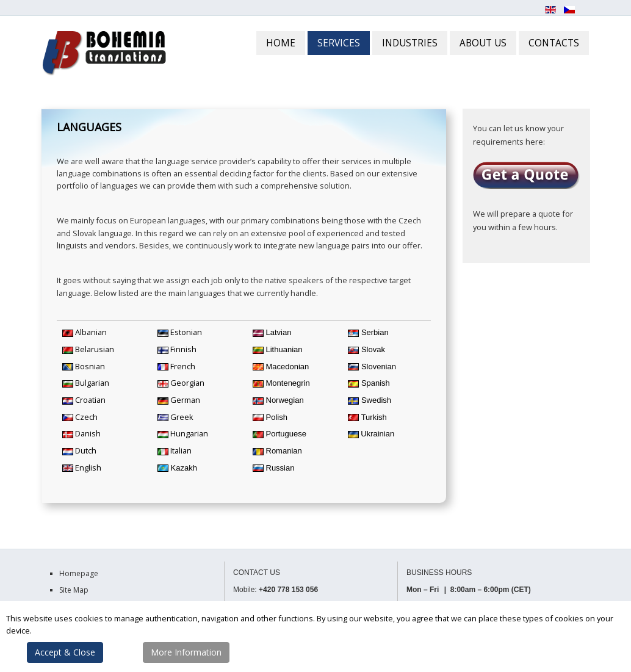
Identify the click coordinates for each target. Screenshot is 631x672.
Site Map (74, 590)
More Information (186, 652)
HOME (281, 43)
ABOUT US (483, 43)
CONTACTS (554, 43)
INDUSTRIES (410, 43)
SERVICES (339, 43)
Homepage (79, 573)
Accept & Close (65, 652)
